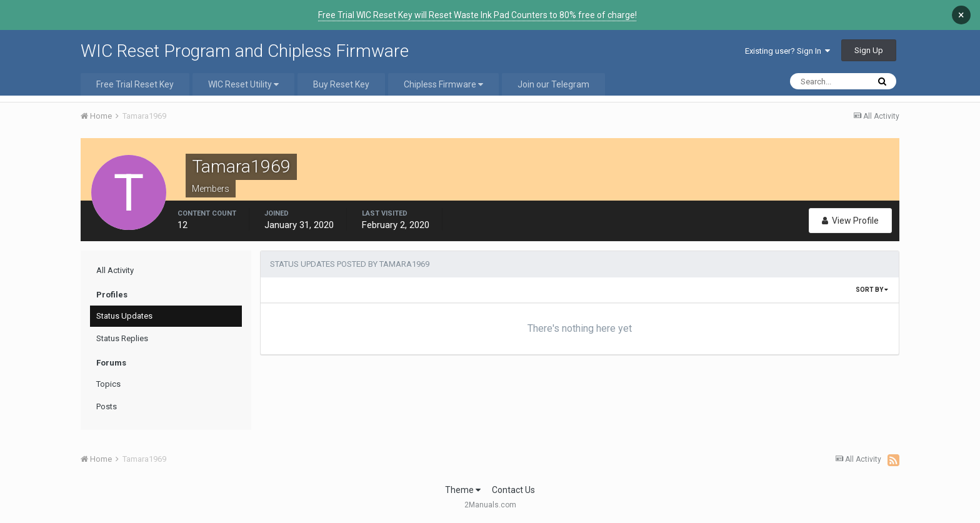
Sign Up (869, 50)
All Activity (115, 270)
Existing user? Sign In (787, 51)
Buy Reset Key (341, 84)
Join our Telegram (553, 84)
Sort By (872, 290)
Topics (108, 384)
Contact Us (513, 490)
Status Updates (124, 316)
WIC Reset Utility (243, 84)
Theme (463, 490)
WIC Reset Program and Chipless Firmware (245, 51)
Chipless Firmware (443, 84)
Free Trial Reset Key (135, 84)
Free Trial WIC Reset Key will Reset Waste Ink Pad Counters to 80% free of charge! (477, 15)
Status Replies (122, 338)
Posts (107, 406)
